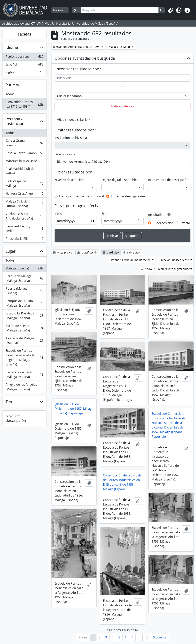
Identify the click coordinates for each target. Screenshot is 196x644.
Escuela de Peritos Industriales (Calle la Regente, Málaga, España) (24, 357)
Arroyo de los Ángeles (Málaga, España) (24, 387)
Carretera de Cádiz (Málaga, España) (24, 374)
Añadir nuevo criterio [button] (72, 120)
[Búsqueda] (120, 10)
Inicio (58, 213)
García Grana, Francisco (24, 143)
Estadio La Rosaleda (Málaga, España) (24, 316)
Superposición (163, 223)
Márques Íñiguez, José (24, 162)
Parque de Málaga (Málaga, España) (24, 278)
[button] (170, 10)
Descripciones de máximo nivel (82, 196)
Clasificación (87, 252)
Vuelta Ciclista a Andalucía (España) (24, 216)
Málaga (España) (24, 269)
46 (147, 637)
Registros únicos (24, 57)
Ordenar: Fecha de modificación (131, 260)
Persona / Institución (15, 121)
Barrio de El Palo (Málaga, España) (24, 328)
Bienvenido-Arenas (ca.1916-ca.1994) (24, 104)
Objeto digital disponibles (120, 180)
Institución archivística (71, 138)
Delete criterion (122, 106)
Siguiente (160, 637)
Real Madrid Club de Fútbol (24, 171)
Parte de (13, 85)
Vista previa (63, 252)
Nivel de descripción (16, 418)
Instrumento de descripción (168, 180)
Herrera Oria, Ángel (24, 194)
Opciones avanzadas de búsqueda (85, 58)
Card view (111, 252)
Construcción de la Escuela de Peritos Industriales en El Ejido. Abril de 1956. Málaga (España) (122, 482)
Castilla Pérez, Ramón (24, 154)
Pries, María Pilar (24, 239)
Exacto (185, 223)
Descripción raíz (66, 154)
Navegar (59, 10)
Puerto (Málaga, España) (24, 291)
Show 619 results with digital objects (166, 269)
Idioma (12, 47)
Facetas (24, 34)
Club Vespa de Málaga (24, 183)
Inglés (24, 73)
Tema (11, 402)
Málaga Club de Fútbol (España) (24, 204)
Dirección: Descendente (174, 260)
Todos (10, 94)
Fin (104, 213)
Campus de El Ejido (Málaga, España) (24, 303)
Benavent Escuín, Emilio (24, 228)
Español (24, 65)
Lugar (11, 251)
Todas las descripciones (128, 196)
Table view (132, 252)
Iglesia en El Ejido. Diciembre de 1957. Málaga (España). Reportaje (74, 409)
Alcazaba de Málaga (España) (24, 340)
